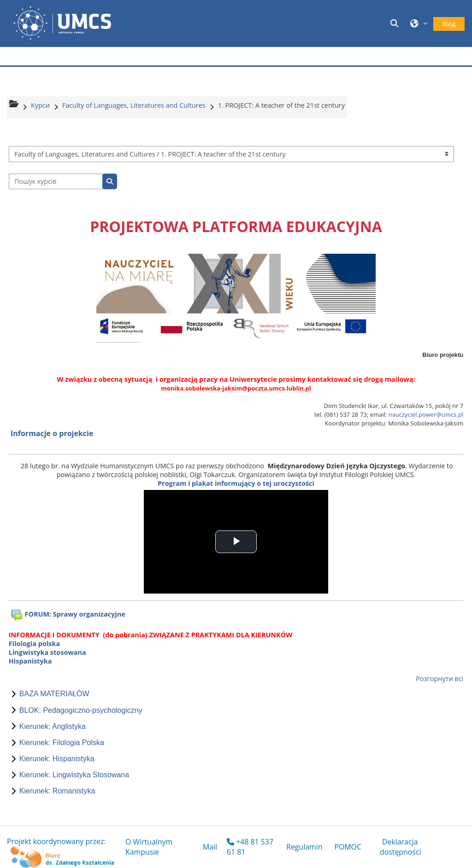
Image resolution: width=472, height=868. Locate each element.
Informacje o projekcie (52, 433)
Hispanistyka (30, 661)
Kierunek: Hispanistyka (57, 759)
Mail (210, 847)
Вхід (449, 24)
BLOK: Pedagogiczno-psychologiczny (81, 710)
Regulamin (304, 847)
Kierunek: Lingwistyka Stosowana (74, 775)
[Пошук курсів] (56, 182)
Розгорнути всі (440, 679)
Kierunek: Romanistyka (57, 791)
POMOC (348, 847)
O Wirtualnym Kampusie (149, 847)
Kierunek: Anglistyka (53, 726)
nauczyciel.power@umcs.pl (426, 414)
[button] (396, 23)
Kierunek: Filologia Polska (62, 743)
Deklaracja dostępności (401, 847)
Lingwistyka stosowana (47, 652)
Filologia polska (34, 644)
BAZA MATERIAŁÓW (54, 694)
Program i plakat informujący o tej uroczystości (236, 483)
